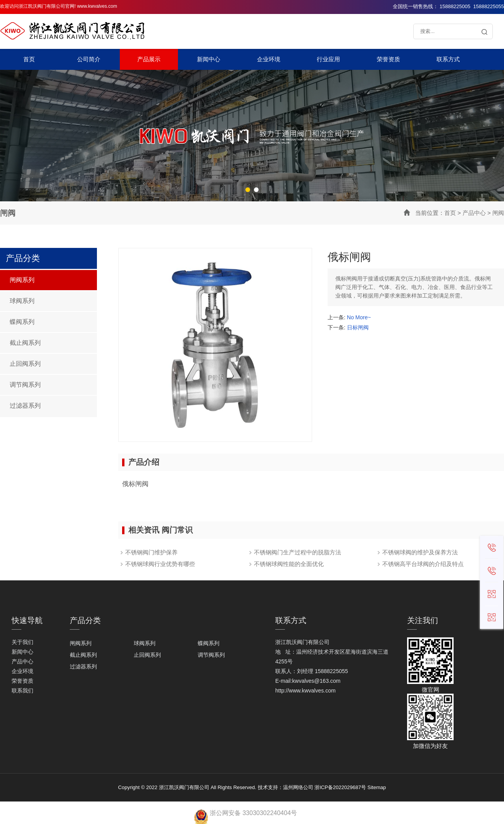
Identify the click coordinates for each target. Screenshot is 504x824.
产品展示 (149, 59)
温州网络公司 (298, 787)
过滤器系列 (25, 406)
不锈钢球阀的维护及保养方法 (420, 552)
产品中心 (474, 213)
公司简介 (89, 59)
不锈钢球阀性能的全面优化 (289, 564)
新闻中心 (209, 59)
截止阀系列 (25, 343)
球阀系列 (22, 301)
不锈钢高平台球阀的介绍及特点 (423, 564)
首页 (29, 59)
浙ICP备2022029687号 (340, 787)
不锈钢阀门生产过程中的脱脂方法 (298, 552)
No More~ (359, 317)
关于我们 (22, 642)
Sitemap (377, 787)
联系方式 (448, 59)
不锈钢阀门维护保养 (151, 552)
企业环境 (269, 59)
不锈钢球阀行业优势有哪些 (160, 564)
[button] (248, 190)
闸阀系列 (22, 280)
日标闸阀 (358, 327)
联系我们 (22, 691)
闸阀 (498, 213)
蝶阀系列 (22, 322)
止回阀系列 (25, 364)
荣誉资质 (388, 59)
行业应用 (328, 59)
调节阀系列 (25, 385)
